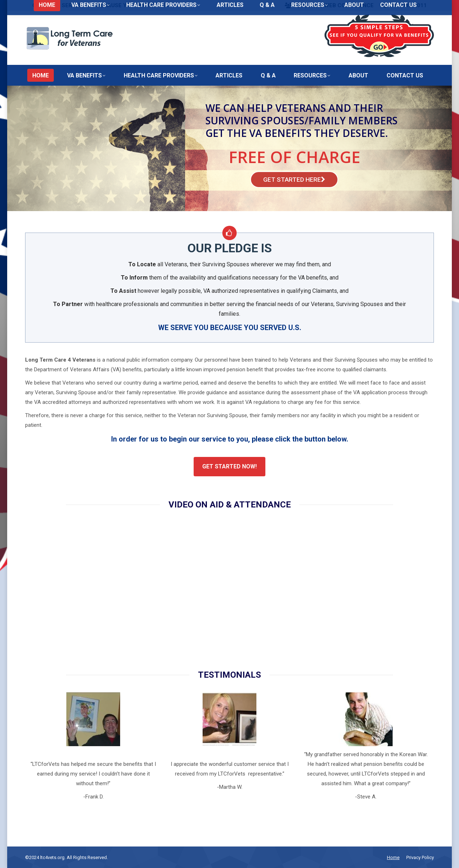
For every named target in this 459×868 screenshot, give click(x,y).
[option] (93, 747)
